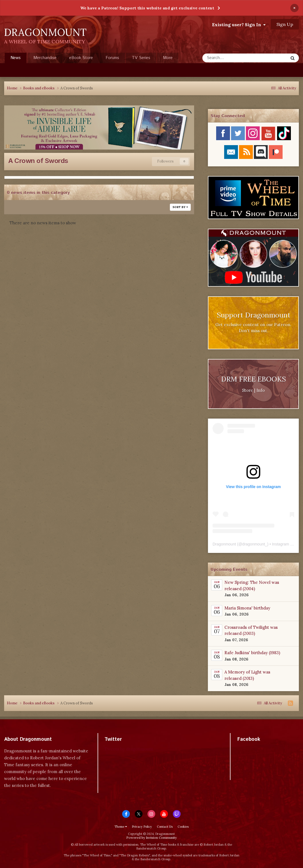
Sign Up (285, 24)
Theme (121, 827)
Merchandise (45, 58)
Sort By (180, 207)
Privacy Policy (142, 827)
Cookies (183, 827)
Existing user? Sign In (239, 25)
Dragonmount (224, 544)
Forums (112, 58)
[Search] (230, 58)
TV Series (141, 58)
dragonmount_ (255, 544)
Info (261, 390)
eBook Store (81, 58)
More (168, 58)
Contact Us (165, 827)
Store (248, 390)
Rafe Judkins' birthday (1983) (252, 653)
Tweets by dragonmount (129, 749)
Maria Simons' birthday (247, 608)
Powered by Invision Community (151, 838)
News (16, 59)
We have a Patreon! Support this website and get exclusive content (147, 8)
